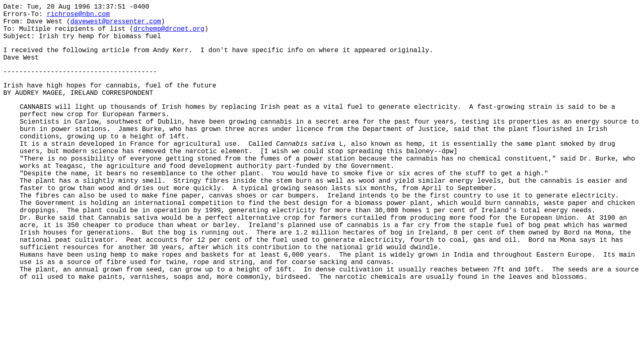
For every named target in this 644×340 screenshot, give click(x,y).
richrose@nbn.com (78, 17)
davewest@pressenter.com (116, 26)
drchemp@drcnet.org (169, 35)
